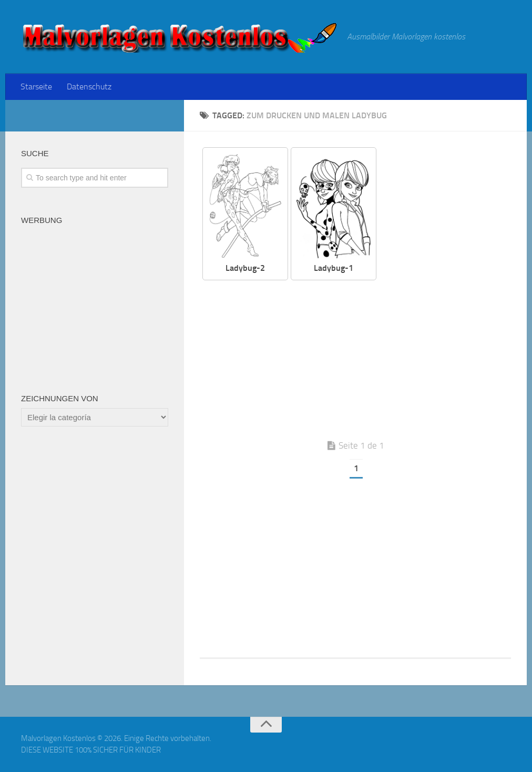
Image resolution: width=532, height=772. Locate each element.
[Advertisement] (363, 359)
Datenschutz (89, 87)
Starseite (36, 87)
